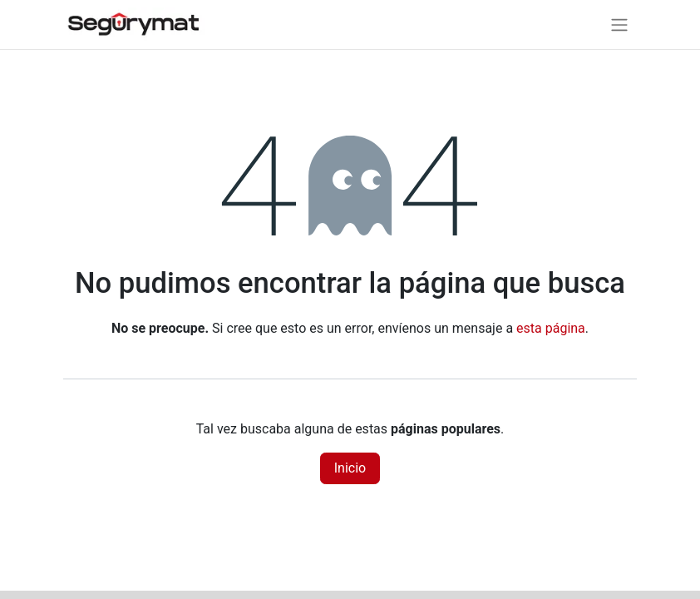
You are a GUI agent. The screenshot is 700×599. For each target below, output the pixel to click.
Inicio (350, 468)
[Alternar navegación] (619, 25)
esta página (551, 328)
